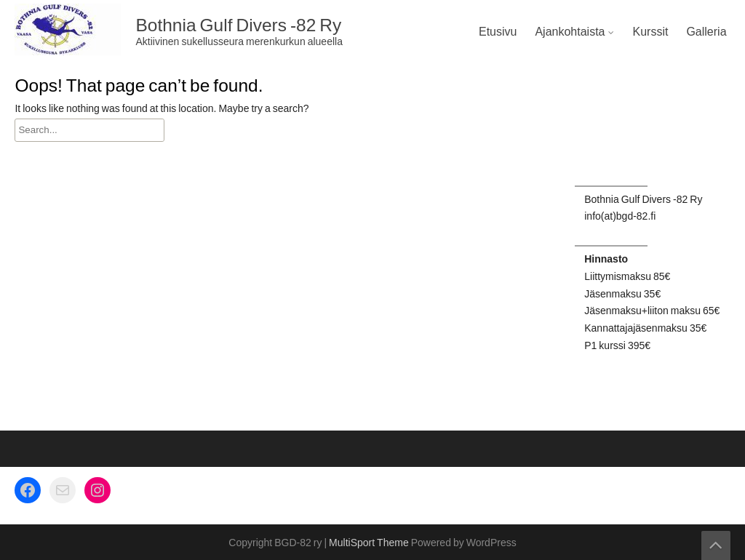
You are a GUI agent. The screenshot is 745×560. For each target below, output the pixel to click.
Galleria (706, 32)
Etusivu (498, 32)
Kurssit (650, 32)
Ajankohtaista (570, 32)
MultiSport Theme (370, 543)
